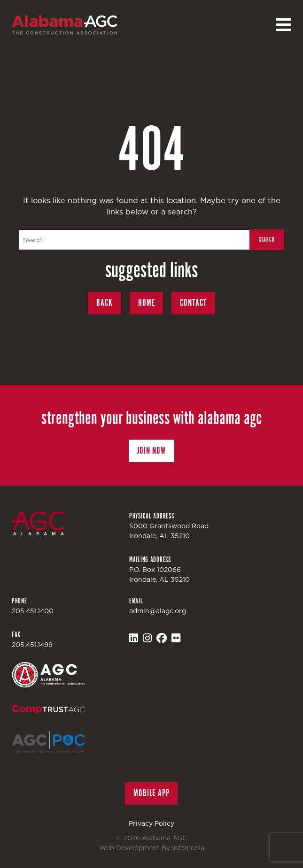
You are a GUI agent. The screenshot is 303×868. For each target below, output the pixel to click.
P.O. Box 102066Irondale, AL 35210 (159, 575)
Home (147, 303)
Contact (193, 303)
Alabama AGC (65, 25)
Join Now (151, 451)
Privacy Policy (151, 823)
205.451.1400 (33, 611)
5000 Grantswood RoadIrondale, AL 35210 (169, 531)
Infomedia (188, 848)
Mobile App (151, 793)
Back (105, 303)
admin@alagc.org (158, 611)
